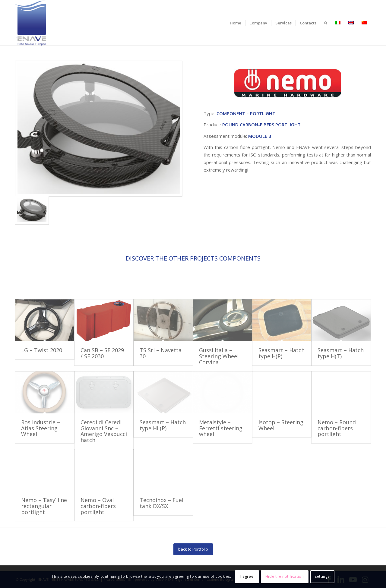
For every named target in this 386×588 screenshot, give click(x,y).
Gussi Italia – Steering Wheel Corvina (219, 356)
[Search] (326, 23)
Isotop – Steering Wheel (281, 425)
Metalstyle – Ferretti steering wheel (221, 428)
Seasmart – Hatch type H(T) (341, 353)
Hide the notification (285, 576)
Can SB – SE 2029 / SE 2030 (102, 353)
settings (322, 576)
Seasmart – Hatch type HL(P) (163, 425)
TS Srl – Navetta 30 (161, 353)
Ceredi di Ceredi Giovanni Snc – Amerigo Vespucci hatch (104, 431)
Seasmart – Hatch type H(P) (282, 353)
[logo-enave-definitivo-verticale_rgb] (31, 23)
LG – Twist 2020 (42, 350)
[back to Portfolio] (193, 549)
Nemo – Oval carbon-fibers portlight (98, 506)
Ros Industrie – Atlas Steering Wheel (41, 428)
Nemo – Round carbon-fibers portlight (337, 428)
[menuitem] (236, 23)
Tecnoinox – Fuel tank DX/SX (161, 503)
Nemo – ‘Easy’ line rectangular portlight (44, 506)
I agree (247, 576)
